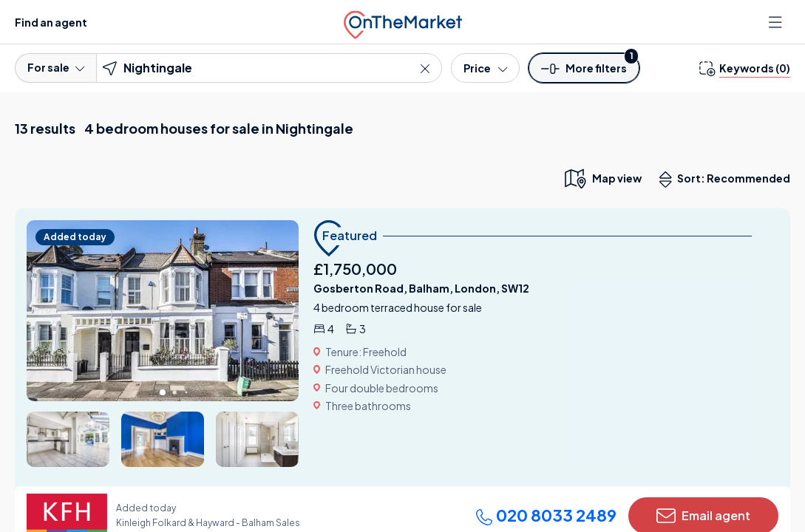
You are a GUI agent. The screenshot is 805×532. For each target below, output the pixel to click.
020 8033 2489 (546, 515)
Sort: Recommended (728, 180)
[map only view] (602, 178)
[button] (584, 73)
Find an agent (51, 22)
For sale (56, 67)
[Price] (485, 68)
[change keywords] (745, 68)
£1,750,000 (355, 269)
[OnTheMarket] (403, 22)
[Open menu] (777, 22)
